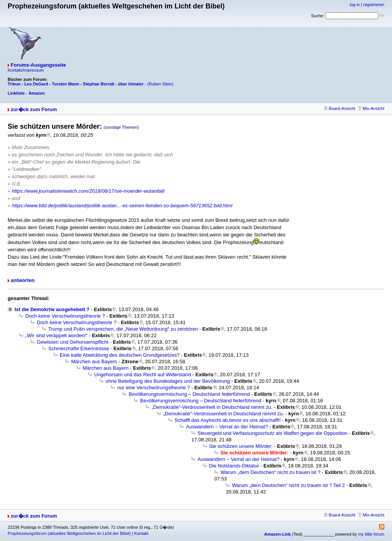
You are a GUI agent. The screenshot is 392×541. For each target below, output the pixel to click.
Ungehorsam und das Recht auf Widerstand (143, 375)
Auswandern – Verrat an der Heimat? (227, 427)
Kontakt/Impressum (26, 70)
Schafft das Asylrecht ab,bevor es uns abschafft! (228, 420)
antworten (23, 280)
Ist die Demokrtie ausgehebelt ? (52, 309)
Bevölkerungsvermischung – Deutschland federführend (189, 394)
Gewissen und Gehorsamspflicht (73, 342)
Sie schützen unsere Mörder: (241, 446)
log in (355, 5)
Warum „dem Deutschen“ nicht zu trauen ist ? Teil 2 (288, 485)
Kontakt (141, 533)
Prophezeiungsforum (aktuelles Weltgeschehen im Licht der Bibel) (69, 533)
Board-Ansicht (340, 108)
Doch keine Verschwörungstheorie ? (65, 316)
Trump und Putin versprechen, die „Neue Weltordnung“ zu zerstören (123, 329)
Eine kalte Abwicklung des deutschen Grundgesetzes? (120, 355)
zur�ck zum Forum (34, 109)
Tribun (14, 84)
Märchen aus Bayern (94, 361)
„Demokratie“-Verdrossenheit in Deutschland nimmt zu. (212, 407)
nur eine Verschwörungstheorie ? (154, 388)
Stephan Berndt (99, 84)
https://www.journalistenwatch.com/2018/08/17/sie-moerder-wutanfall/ (88, 191)
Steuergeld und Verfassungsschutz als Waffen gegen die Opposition (273, 433)
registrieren (374, 5)
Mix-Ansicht (371, 108)
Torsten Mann (66, 84)
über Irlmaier (131, 84)
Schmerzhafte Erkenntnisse (79, 348)
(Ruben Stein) (160, 84)
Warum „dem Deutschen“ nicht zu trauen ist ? (270, 472)
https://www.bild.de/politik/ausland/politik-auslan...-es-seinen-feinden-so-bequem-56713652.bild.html (122, 206)
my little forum (371, 534)
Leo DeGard (36, 84)
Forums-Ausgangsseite (38, 65)
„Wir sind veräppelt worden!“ (56, 335)
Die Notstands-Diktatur (234, 466)
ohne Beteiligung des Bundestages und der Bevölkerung (168, 381)
